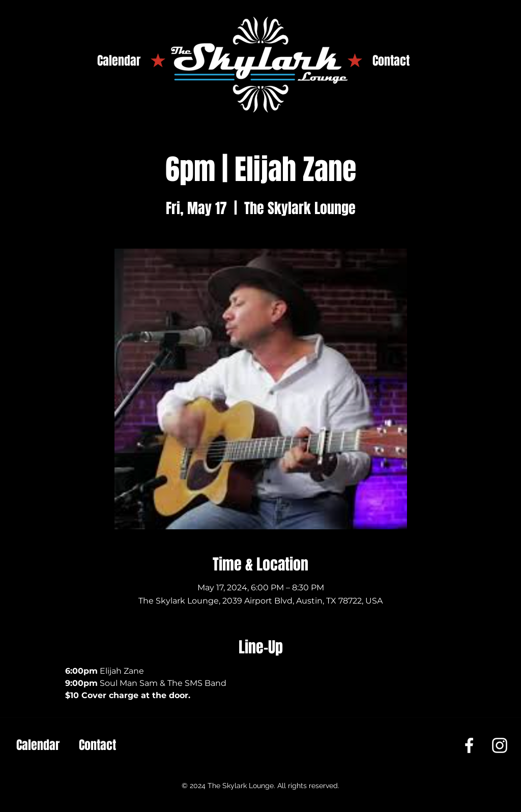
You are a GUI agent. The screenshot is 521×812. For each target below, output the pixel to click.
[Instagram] (500, 745)
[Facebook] (469, 745)
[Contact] (391, 61)
